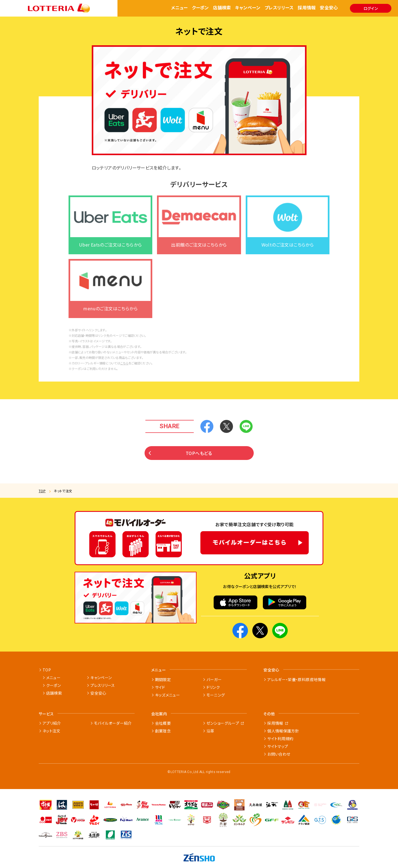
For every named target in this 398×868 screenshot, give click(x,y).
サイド (160, 687)
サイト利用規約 (280, 739)
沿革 (210, 731)
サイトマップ (278, 746)
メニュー (180, 8)
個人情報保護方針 (283, 731)
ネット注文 (52, 731)
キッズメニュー (167, 695)
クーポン (200, 8)
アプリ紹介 (52, 723)
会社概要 (163, 723)
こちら (124, 371)
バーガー (214, 679)
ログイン (371, 8)
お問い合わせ (279, 754)
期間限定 (163, 679)
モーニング (216, 695)
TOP (42, 491)
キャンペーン (248, 8)
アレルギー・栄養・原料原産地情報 (296, 679)
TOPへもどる (180, 461)
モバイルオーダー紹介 (113, 723)
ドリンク (213, 687)
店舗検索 (222, 8)
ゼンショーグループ (223, 723)
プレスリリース (279, 8)
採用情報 (307, 8)
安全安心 (329, 8)
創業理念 (163, 731)
